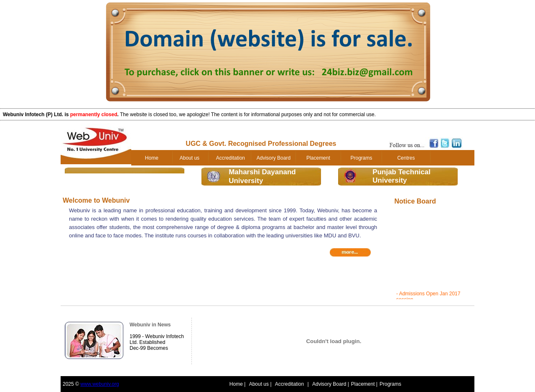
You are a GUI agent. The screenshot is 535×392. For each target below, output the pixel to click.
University (246, 181)
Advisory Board (274, 158)
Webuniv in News (150, 325)
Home (152, 158)
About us (190, 158)
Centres (406, 158)
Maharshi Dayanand (262, 172)
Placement (318, 158)
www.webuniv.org (99, 384)
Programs (361, 158)
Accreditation (231, 158)
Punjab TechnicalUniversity (401, 176)
